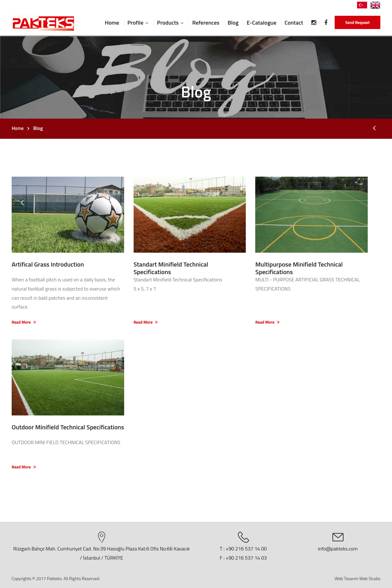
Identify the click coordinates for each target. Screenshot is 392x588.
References (206, 23)
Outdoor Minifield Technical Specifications (68, 427)
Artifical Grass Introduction (48, 264)
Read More (24, 322)
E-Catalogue (262, 23)
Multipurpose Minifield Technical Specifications (299, 268)
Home (112, 23)
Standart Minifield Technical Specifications (171, 268)
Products (168, 23)
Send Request (357, 22)
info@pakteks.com (338, 549)
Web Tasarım (346, 578)
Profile (135, 23)
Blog (233, 23)
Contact (294, 23)
